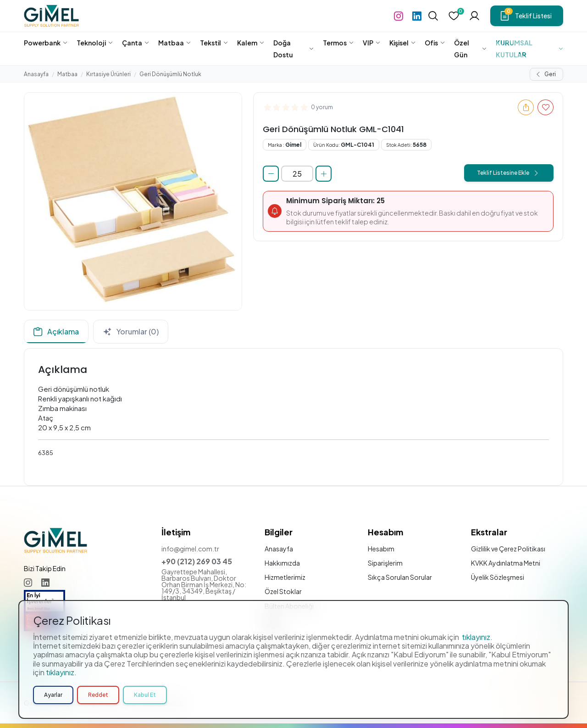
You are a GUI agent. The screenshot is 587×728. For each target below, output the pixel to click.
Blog (272, 620)
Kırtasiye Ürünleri (108, 74)
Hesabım (381, 549)
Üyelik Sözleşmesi (498, 577)
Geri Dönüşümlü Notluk (170, 74)
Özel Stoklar (283, 591)
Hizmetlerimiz (285, 577)
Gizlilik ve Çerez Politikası (508, 549)
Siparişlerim (385, 563)
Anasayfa (36, 74)
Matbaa (67, 74)
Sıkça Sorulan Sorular (400, 577)
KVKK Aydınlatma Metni (506, 563)
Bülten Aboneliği (289, 606)
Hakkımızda (282, 563)
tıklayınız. (477, 666)
